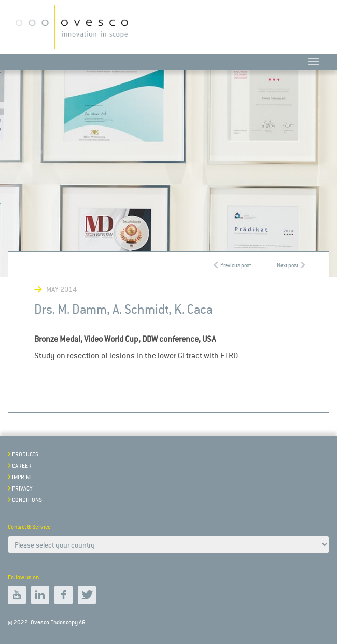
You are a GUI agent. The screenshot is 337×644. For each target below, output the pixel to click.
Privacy (22, 489)
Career (22, 466)
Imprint (22, 477)
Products (25, 454)
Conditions (27, 500)
